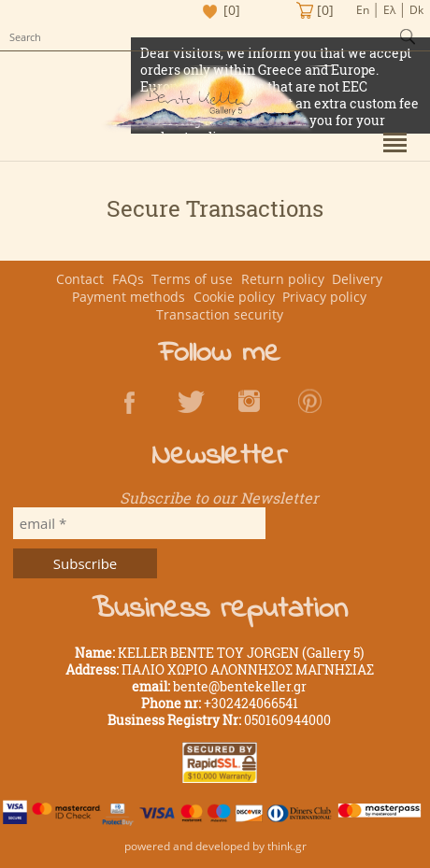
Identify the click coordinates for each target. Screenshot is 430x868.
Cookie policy (234, 297)
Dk (416, 10)
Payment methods (129, 297)
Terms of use (192, 279)
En (363, 10)
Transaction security (220, 314)
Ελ (389, 10)
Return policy (283, 279)
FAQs (128, 279)
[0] (232, 10)
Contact (80, 279)
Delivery (357, 279)
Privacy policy (324, 297)
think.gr (287, 846)
